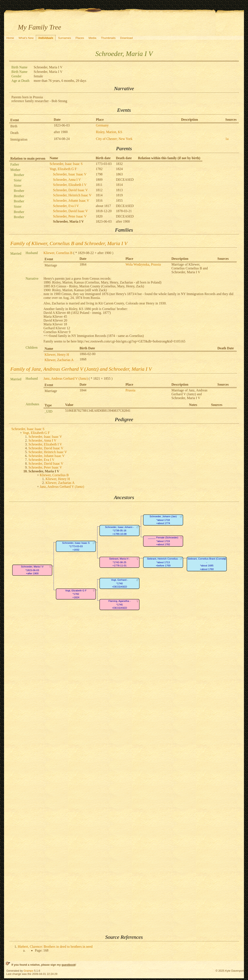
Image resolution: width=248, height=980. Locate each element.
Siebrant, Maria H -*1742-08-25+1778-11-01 (120, 562)
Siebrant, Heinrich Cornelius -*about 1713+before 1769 (163, 562)
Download (126, 38)
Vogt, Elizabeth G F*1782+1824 (76, 594)
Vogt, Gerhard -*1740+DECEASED (120, 583)
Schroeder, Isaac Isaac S (66, 164)
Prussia (131, 390)
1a (227, 139)
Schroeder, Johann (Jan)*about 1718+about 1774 (163, 520)
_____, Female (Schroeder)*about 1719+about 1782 (163, 541)
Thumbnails (108, 38)
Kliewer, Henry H (57, 355)
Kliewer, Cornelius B (58, 253)
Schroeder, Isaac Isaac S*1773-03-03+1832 (76, 546)
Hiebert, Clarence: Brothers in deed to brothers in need (55, 947)
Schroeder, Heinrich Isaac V (72, 195)
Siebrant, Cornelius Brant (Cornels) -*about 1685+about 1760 (207, 564)
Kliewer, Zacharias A (59, 360)
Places (80, 38)
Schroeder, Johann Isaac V (71, 201)
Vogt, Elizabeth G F (63, 169)
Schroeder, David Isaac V (70, 190)
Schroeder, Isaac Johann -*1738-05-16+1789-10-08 (120, 530)
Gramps (29, 971)
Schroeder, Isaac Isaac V (70, 174)
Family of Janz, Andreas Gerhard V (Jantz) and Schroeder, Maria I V (81, 369)
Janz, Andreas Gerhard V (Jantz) (66, 378)
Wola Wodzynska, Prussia (143, 264)
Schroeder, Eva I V (66, 206)
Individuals (46, 38)
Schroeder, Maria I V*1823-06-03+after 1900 (32, 570)
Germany (102, 125)
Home (10, 38)
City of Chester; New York (114, 139)
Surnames (65, 38)
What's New (26, 38)
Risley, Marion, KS (109, 132)
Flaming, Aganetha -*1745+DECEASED (120, 604)
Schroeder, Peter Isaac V (70, 216)
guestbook (68, 965)
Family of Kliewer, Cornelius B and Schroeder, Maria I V (69, 243)
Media (92, 38)
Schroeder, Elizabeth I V (70, 185)
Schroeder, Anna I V (67, 180)
